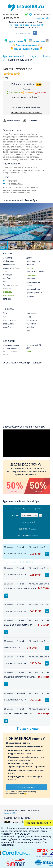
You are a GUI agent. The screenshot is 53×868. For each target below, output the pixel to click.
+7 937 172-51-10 (11, 14)
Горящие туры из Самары (27, 49)
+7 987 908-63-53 (42, 14)
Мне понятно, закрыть (37, 823)
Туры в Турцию (15, 41)
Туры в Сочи (39, 41)
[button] (12, 245)
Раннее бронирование (26, 45)
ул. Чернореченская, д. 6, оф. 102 (26, 25)
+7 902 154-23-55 (11, 18)
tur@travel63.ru (43, 18)
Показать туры (27, 541)
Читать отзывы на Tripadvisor (26, 112)
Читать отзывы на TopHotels (26, 97)
